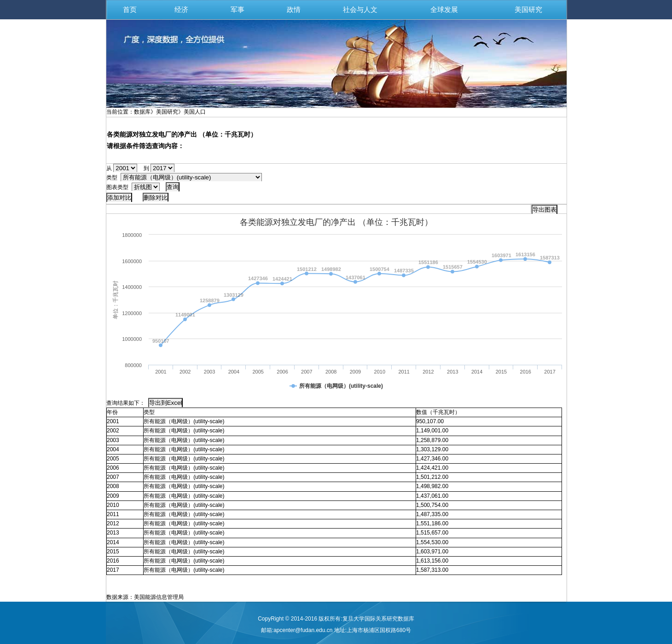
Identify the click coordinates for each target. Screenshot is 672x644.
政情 (294, 10)
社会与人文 (360, 10)
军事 (238, 10)
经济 (181, 10)
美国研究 (528, 10)
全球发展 (444, 10)
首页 (130, 10)
